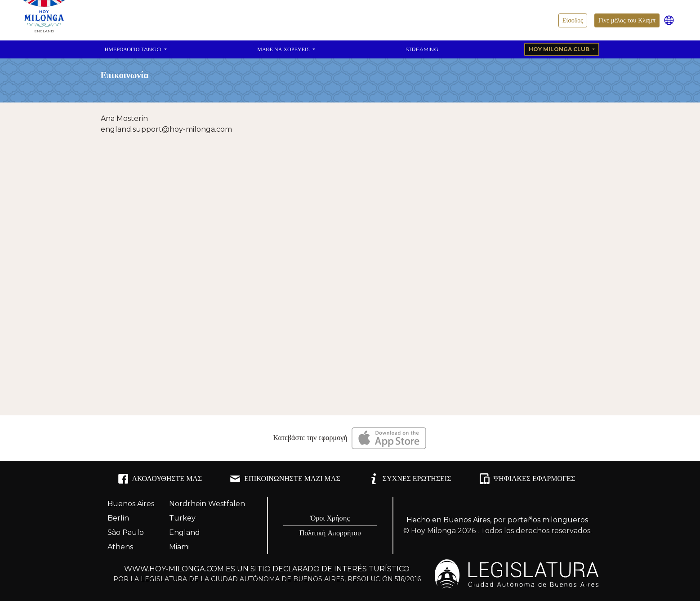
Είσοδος (573, 20)
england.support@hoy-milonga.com (166, 129)
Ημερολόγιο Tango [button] (134, 49)
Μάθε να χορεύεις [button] (284, 49)
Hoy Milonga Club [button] (560, 49)
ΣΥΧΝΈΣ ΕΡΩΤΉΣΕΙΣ (410, 479)
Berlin (118, 518)
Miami (179, 547)
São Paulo (126, 532)
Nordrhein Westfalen (207, 504)
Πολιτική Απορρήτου (330, 533)
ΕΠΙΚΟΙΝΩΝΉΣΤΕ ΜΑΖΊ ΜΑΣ (285, 479)
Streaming (422, 49)
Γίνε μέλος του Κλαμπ (627, 20)
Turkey (182, 518)
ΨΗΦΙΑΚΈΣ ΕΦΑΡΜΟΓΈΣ (527, 479)
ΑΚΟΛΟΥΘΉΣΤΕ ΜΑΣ (160, 479)
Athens (120, 547)
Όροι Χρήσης (330, 518)
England (185, 532)
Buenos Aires (131, 504)
